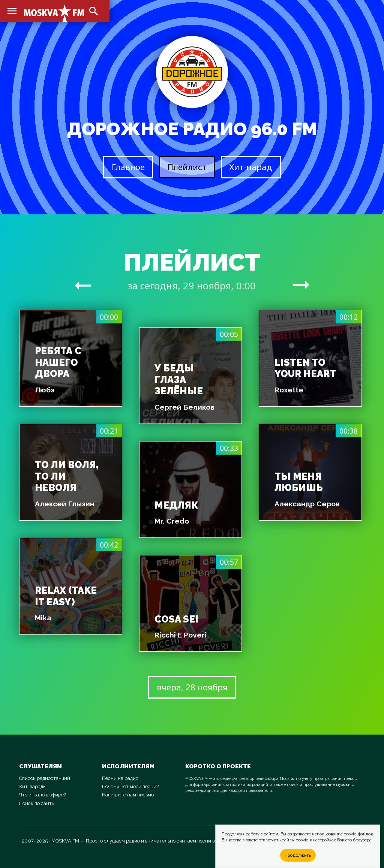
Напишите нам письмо (128, 795)
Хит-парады (33, 786)
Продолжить (298, 855)
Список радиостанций (45, 778)
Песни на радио (120, 778)
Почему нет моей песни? (130, 786)
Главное (128, 167)
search (94, 11)
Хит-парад (251, 167)
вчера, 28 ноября (192, 687)
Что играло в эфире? (43, 795)
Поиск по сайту (37, 803)
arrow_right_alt (83, 285)
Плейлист (187, 167)
